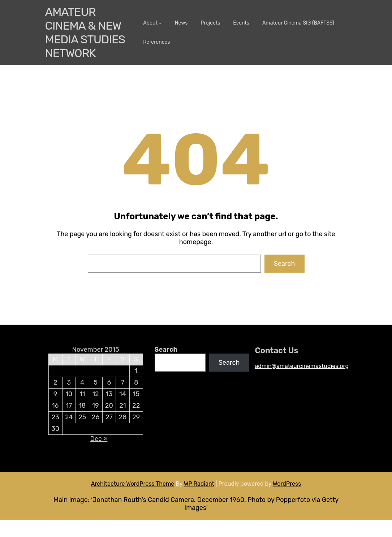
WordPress (287, 484)
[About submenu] (160, 23)
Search (285, 264)
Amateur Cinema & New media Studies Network (85, 33)
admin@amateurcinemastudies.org (302, 366)
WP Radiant (199, 484)
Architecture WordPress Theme (133, 484)
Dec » (99, 439)
